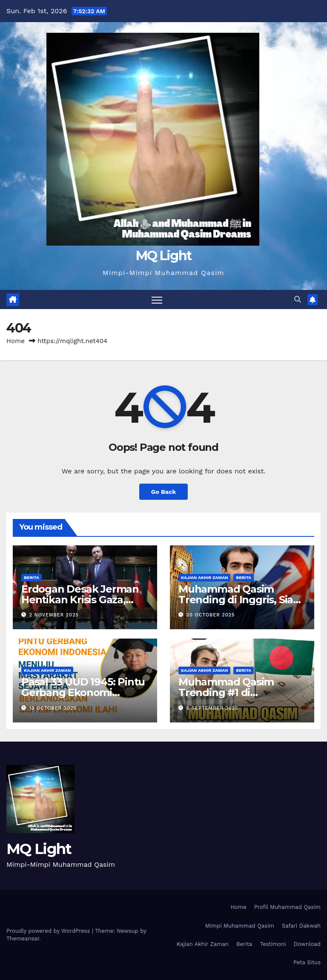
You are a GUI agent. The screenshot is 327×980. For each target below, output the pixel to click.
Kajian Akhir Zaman (204, 577)
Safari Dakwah (301, 926)
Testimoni (273, 944)
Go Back (163, 492)
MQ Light (163, 256)
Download (307, 944)
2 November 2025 (54, 615)
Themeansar (23, 938)
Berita (32, 577)
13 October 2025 (53, 708)
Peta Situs (307, 962)
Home (16, 341)
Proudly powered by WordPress (49, 931)
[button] (298, 299)
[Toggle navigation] (157, 299)
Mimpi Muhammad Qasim (240, 926)
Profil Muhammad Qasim (287, 907)
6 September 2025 (212, 708)
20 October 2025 (211, 615)
